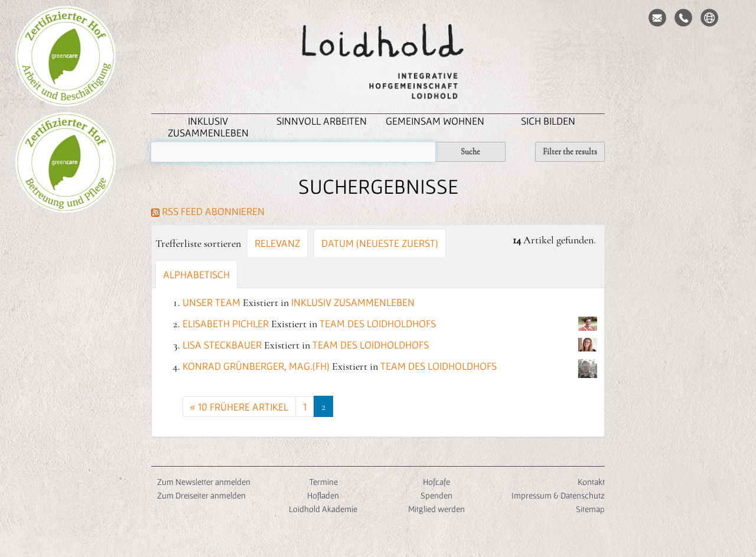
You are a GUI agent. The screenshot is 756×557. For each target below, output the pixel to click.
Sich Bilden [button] (548, 121)
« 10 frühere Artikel (239, 407)
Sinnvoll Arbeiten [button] (322, 121)
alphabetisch (196, 274)
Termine (323, 482)
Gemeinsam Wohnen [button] (435, 121)
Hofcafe (436, 482)
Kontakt (591, 482)
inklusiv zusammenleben (353, 302)
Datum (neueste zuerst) (380, 243)
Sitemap (590, 509)
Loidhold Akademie (323, 509)
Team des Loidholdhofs (378, 323)
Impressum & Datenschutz (558, 495)
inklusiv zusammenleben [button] (208, 127)
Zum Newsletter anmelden (204, 482)
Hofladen (323, 495)
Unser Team (211, 302)
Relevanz (277, 243)
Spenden (436, 495)
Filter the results (570, 152)
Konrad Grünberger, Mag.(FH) (256, 366)
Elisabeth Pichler (226, 323)
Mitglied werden (436, 509)
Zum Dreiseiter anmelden (201, 495)
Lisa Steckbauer (222, 345)
